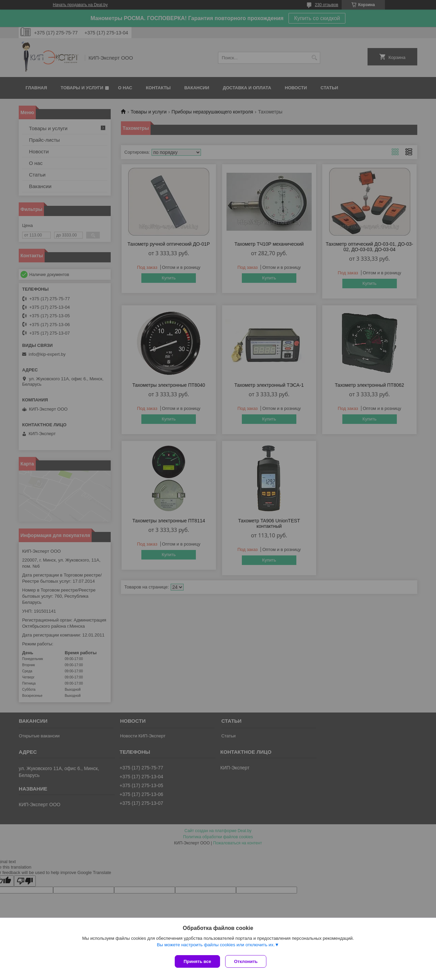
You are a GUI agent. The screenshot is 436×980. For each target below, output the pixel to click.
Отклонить (247, 961)
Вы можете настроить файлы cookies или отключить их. (216, 946)
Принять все (197, 961)
